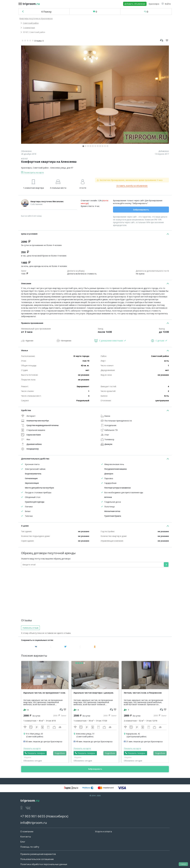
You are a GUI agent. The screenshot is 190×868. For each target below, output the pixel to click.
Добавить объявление (135, 4)
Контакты (26, 837)
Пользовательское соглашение (37, 859)
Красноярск (26, 168)
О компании (27, 831)
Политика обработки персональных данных (44, 864)
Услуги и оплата (103, 831)
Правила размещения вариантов (38, 854)
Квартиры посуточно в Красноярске (36, 18)
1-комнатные (29, 28)
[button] (166, 4)
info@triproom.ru (34, 823)
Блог (23, 842)
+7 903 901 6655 (33, 816)
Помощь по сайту (30, 847)
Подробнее (60, 753)
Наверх (183, 864)
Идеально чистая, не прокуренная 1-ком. (45, 693)
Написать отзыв (30, 628)
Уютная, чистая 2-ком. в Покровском (143, 693)
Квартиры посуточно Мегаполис (47, 201)
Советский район (31, 23)
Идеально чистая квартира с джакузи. (94, 693)
